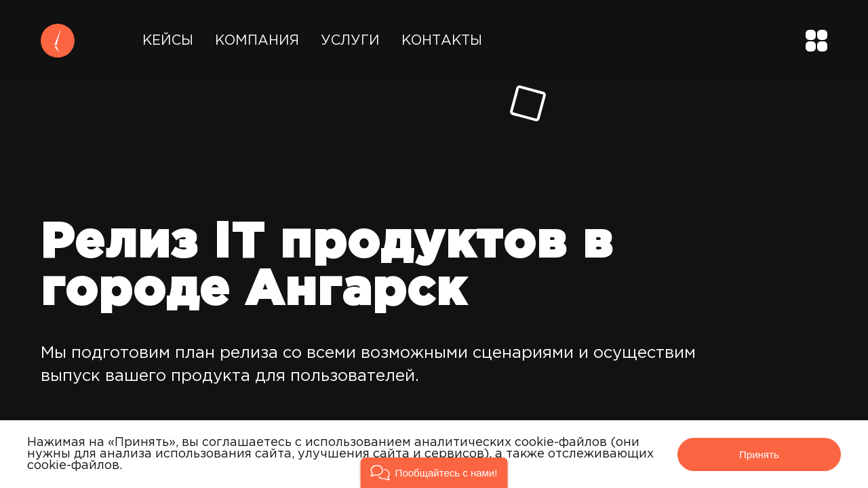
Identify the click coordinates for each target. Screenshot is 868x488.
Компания (257, 41)
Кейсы (168, 41)
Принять (759, 454)
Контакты (442, 41)
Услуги (350, 41)
